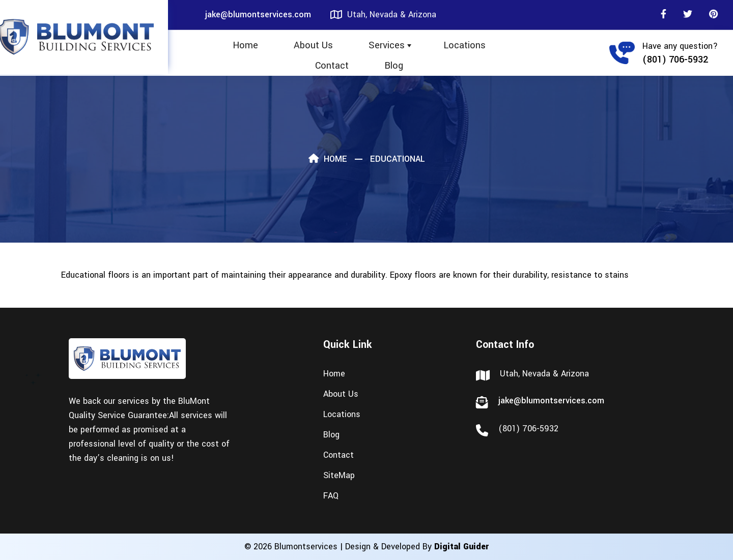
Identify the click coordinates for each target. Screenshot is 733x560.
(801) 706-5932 (675, 60)
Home (245, 45)
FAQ (331, 496)
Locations (464, 45)
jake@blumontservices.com (258, 14)
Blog (394, 66)
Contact (332, 66)
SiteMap (339, 475)
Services (387, 45)
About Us (313, 45)
